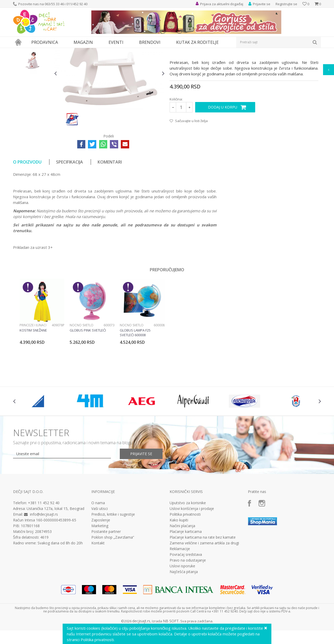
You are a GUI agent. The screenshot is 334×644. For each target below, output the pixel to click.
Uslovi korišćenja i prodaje (192, 557)
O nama (98, 551)
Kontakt (98, 591)
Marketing (100, 574)
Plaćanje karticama (186, 580)
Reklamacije (180, 597)
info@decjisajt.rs (44, 562)
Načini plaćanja (182, 574)
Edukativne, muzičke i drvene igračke (101, 51)
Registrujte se (286, 4)
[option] (32, 80)
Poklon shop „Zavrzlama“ (113, 585)
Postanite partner (106, 580)
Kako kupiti (179, 568)
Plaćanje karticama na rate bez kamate (203, 585)
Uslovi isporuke (182, 614)
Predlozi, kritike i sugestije (113, 562)
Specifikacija (70, 210)
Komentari (110, 210)
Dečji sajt (20, 51)
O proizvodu (27, 210)
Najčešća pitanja (184, 620)
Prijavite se (141, 502)
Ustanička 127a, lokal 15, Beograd (55, 556)
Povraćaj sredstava (186, 603)
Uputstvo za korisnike (188, 551)
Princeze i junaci (33, 373)
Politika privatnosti (185, 562)
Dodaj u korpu (223, 155)
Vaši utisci (100, 557)
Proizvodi (37, 51)
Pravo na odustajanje (188, 608)
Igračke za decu (59, 51)
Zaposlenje (101, 568)
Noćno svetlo (82, 373)
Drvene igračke (143, 51)
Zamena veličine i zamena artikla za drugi (204, 591)
